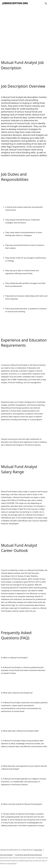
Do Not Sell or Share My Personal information (29, 855)
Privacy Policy (38, 850)
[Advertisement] (24, 33)
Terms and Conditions (6, 855)
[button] (46, 3)
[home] (15, 3)
